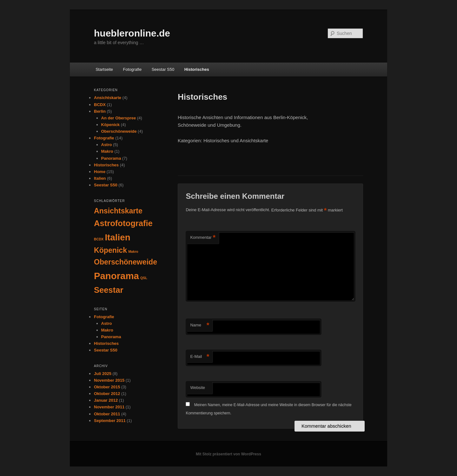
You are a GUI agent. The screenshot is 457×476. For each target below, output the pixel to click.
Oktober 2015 (107, 387)
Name (200, 325)
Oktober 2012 (107, 394)
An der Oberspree (119, 118)
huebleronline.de (132, 33)
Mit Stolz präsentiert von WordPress (228, 454)
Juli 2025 (103, 374)
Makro (107, 151)
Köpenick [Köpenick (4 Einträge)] (110, 250)
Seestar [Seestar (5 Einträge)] (109, 290)
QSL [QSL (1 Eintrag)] (144, 278)
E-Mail (200, 357)
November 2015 (109, 380)
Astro (107, 145)
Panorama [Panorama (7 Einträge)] (116, 276)
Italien (100, 178)
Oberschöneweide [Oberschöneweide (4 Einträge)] (126, 262)
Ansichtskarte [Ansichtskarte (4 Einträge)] (118, 211)
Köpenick (111, 125)
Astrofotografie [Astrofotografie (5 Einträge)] (123, 223)
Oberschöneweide (119, 131)
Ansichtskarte (108, 98)
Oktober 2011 (107, 414)
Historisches (197, 69)
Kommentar (203, 238)
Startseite (104, 69)
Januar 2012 (106, 400)
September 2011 (110, 421)
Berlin (100, 111)
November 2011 (109, 407)
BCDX (100, 105)
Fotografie (132, 69)
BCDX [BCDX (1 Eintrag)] (99, 239)
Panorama (111, 158)
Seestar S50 (163, 69)
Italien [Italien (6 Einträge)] (117, 237)
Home (100, 172)
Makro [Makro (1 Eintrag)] (133, 251)
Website (198, 388)
